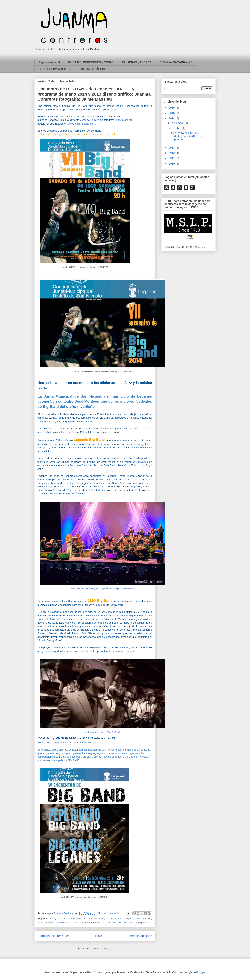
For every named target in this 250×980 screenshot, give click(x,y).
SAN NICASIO (99, 923)
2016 (172, 108)
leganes (85, 923)
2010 (172, 164)
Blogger (201, 972)
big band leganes (66, 919)
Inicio (98, 936)
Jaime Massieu (123, 120)
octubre (177, 128)
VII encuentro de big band (133, 923)
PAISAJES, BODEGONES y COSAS (91, 62)
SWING (113, 923)
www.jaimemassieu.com (81, 124)
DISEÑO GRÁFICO (93, 69)
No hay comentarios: (110, 913)
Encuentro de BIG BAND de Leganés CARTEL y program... (187, 136)
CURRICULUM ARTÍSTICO (56, 69)
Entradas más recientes (54, 936)
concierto (99, 919)
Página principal (49, 62)
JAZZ (41, 923)
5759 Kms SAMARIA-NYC (176, 62)
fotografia (128, 919)
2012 (172, 153)
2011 (172, 158)
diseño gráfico (114, 919)
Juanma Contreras (55, 923)
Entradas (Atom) (103, 949)
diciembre (178, 123)
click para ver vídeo (103, 589)
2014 (52, 919)
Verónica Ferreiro (90, 120)
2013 (172, 148)
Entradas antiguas (140, 936)
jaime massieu (143, 919)
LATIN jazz (73, 923)
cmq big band (85, 919)
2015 (172, 113)
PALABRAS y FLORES (137, 62)
